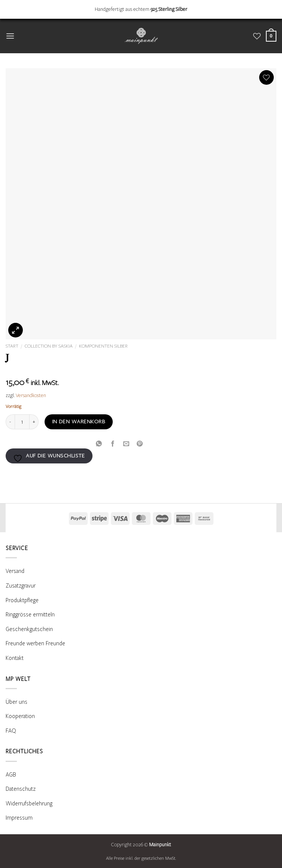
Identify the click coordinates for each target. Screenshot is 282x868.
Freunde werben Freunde (35, 643)
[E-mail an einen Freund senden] (126, 443)
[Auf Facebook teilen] (113, 443)
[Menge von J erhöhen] (34, 422)
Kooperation (20, 716)
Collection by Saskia (49, 346)
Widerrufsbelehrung (29, 804)
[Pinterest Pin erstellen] (140, 443)
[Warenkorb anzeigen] (271, 36)
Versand (15, 571)
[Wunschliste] (257, 36)
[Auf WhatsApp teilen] (99, 443)
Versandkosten (31, 396)
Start (12, 346)
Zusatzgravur (21, 586)
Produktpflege (22, 600)
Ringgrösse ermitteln (30, 615)
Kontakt (15, 658)
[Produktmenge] (22, 422)
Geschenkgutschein (29, 629)
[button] (10, 36)
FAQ (11, 731)
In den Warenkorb (79, 422)
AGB (11, 775)
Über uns (16, 702)
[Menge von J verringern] (10, 422)
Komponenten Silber (103, 346)
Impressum (19, 818)
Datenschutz (21, 789)
